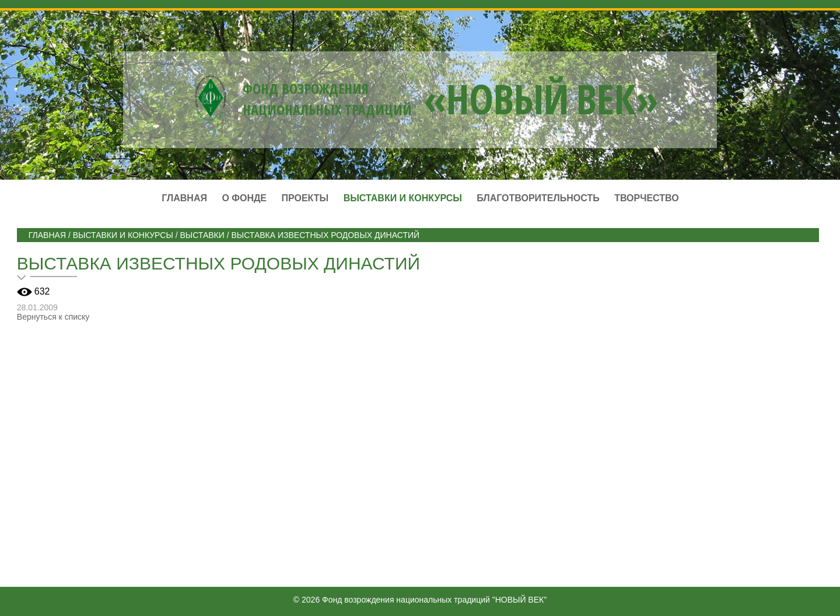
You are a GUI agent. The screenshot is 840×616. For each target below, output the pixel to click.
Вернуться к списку (53, 317)
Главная (184, 198)
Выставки (202, 235)
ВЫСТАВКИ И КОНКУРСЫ (123, 235)
